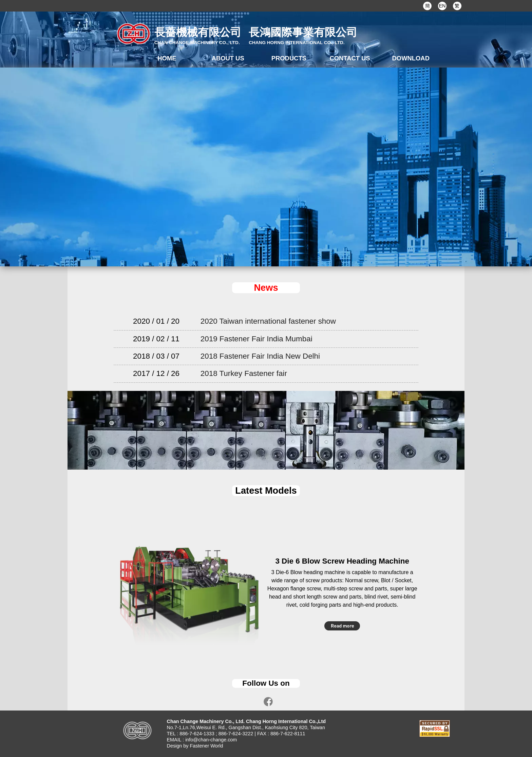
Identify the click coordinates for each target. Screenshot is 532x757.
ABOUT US (228, 58)
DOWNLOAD (411, 58)
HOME (167, 58)
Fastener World (206, 746)
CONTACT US (350, 58)
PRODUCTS (289, 58)
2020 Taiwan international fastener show (268, 321)
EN (442, 6)
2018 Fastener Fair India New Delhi (260, 356)
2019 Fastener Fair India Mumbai (256, 339)
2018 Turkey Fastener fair (244, 373)
